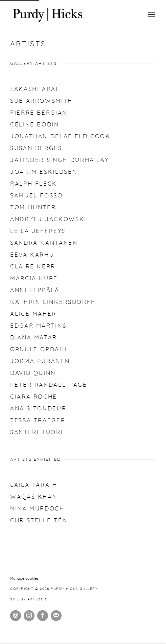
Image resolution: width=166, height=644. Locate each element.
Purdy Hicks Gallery (47, 15)
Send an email (16, 616)
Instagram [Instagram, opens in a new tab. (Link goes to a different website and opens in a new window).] (29, 616)
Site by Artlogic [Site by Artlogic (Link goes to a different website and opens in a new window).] (29, 599)
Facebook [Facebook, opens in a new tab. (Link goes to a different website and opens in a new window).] (43, 616)
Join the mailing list (56, 616)
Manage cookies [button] (24, 579)
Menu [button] (151, 15)
